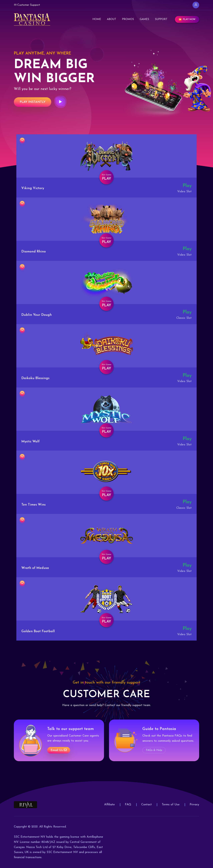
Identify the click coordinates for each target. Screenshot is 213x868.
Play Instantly (33, 102)
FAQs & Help (154, 750)
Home (97, 19)
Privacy (194, 805)
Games (144, 19)
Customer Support (27, 5)
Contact (146, 805)
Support (161, 19)
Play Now (187, 19)
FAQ (128, 805)
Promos (128, 19)
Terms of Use (171, 805)
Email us (59, 750)
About (112, 19)
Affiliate (110, 805)
